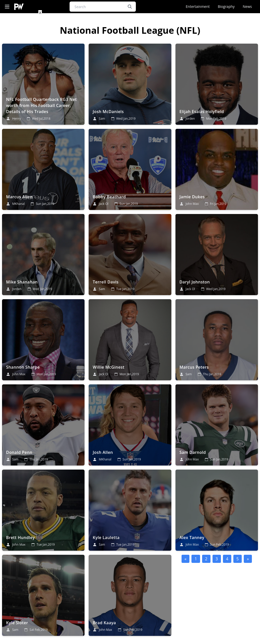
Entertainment (198, 6)
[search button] (130, 7)
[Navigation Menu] (7, 7)
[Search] (103, 7)
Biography (226, 6)
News (247, 6)
